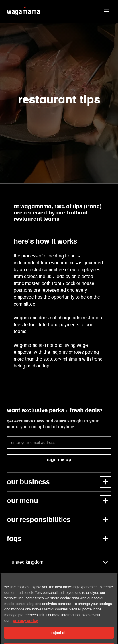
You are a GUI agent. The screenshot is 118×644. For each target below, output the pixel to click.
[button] (107, 11)
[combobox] (59, 563)
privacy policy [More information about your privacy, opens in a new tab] (25, 627)
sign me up (59, 460)
